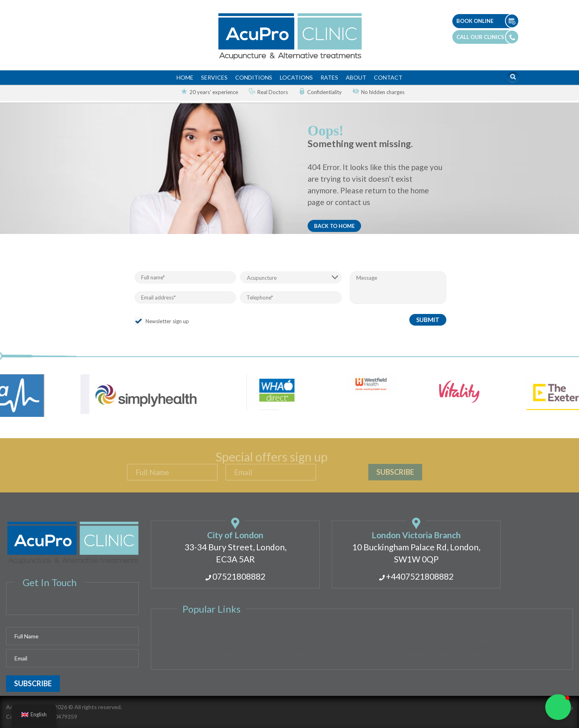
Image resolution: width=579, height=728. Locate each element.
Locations (296, 77)
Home (185, 77)
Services (214, 77)
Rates (329, 77)
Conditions (254, 77)
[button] (558, 707)
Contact (388, 77)
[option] (206, 92)
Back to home (334, 226)
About (356, 77)
